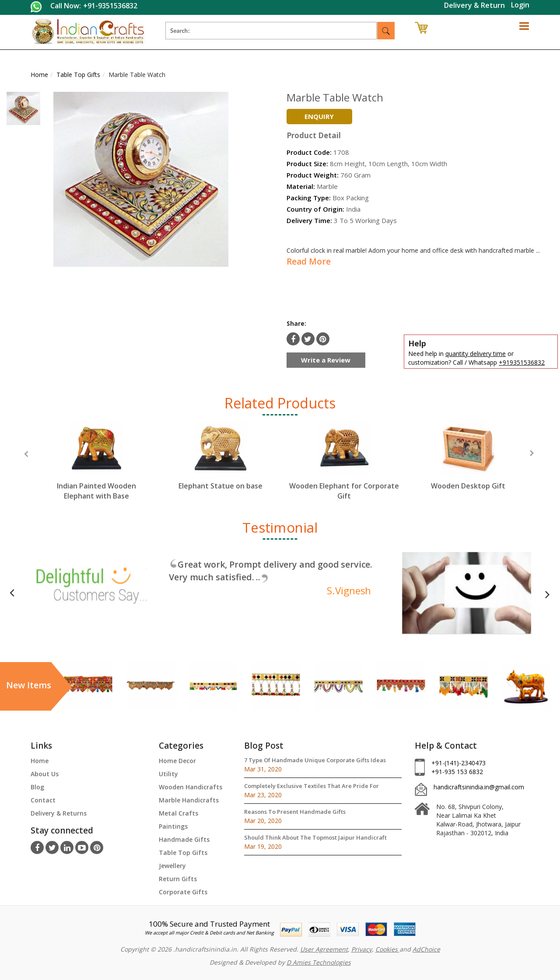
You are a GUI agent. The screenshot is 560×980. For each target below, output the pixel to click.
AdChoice (426, 949)
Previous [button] (26, 454)
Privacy (362, 949)
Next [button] (532, 453)
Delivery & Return (474, 5)
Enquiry (319, 116)
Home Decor (177, 761)
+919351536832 (522, 362)
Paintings (173, 826)
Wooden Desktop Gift (468, 486)
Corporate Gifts (183, 892)
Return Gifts (178, 879)
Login (520, 5)
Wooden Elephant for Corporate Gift (344, 491)
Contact (43, 800)
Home (40, 761)
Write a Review (326, 360)
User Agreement (324, 949)
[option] (96, 469)
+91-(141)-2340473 (458, 763)
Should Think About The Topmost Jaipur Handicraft (315, 837)
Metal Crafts (178, 813)
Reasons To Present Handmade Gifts (295, 812)
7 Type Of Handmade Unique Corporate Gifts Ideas (315, 760)
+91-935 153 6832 (457, 772)
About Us (45, 774)
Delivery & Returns (59, 813)
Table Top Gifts (183, 853)
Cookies (387, 949)
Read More (309, 262)
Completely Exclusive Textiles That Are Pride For (311, 786)
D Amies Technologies (319, 962)
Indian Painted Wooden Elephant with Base (96, 491)
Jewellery (172, 866)
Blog (37, 787)
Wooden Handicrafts (191, 787)
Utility (168, 774)
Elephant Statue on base (220, 486)
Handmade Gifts (184, 839)
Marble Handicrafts (189, 800)
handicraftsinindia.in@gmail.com (479, 787)
